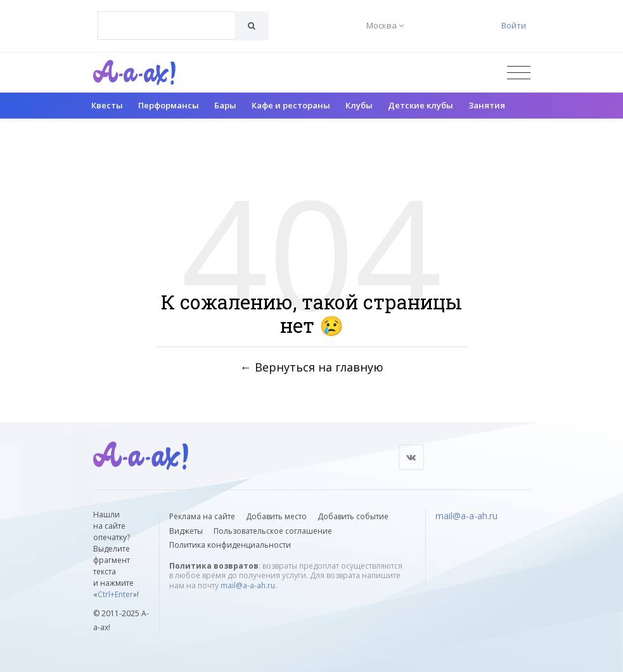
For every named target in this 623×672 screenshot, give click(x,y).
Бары (225, 105)
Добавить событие (353, 516)
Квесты (107, 105)
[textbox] (166, 16)
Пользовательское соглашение (273, 531)
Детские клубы (421, 105)
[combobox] (166, 26)
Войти (514, 25)
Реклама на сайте (202, 516)
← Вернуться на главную (312, 366)
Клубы (359, 105)
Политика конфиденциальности (230, 545)
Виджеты (186, 531)
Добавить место (276, 516)
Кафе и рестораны (291, 105)
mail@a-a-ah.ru (248, 585)
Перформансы (169, 105)
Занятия (487, 105)
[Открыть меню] (519, 73)
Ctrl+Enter (115, 594)
